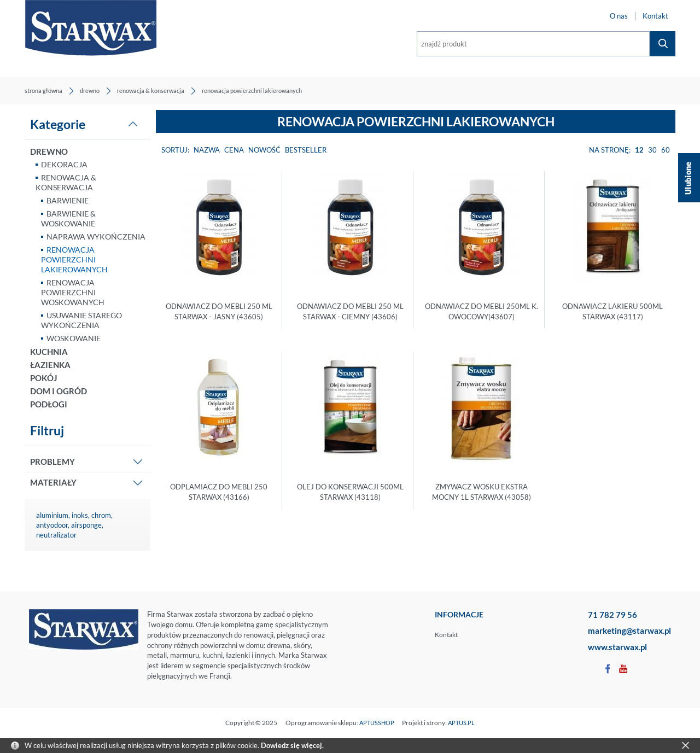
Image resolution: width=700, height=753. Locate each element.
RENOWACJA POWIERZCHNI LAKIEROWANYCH (74, 259)
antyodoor (52, 525)
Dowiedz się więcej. (292, 745)
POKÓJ (44, 378)
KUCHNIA (49, 352)
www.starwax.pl (617, 647)
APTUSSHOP (377, 723)
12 (639, 150)
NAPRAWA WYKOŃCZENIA (96, 237)
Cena (234, 150)
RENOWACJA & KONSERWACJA (66, 182)
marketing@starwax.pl (629, 631)
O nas (619, 16)
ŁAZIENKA (50, 365)
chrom (101, 515)
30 (652, 150)
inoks (80, 515)
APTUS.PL (461, 723)
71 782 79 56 (612, 615)
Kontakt (655, 16)
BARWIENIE (68, 200)
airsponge (86, 525)
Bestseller (306, 150)
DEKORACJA (64, 164)
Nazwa (207, 150)
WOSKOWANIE (74, 338)
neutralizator (56, 535)
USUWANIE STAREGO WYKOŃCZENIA (81, 320)
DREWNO (49, 151)
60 (666, 150)
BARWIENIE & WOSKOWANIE (68, 218)
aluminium (52, 515)
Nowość (264, 150)
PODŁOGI (49, 404)
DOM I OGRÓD (59, 391)
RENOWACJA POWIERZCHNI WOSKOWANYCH (73, 292)
